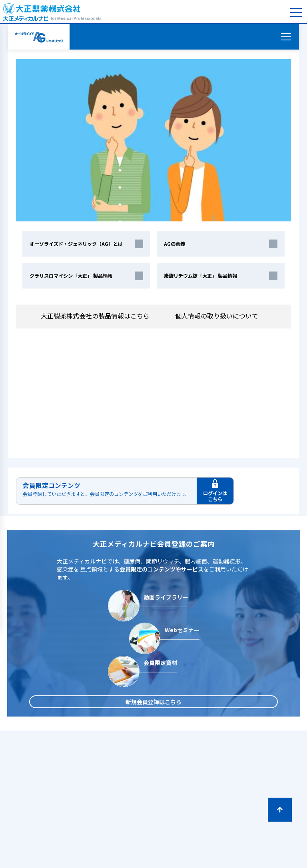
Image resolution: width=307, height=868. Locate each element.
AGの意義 (174, 244)
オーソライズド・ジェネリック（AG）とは (76, 244)
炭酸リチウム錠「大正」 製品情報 (200, 276)
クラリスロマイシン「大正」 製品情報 (71, 276)
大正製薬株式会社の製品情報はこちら (95, 316)
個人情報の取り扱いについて (221, 316)
